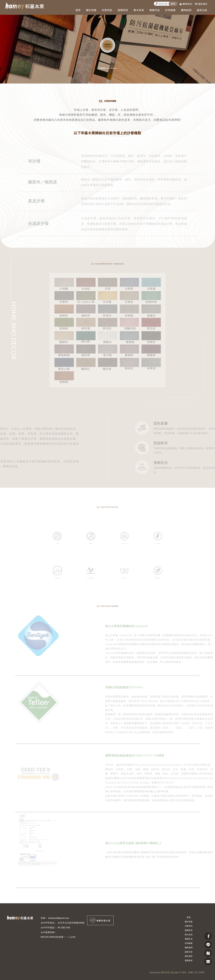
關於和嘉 (91, 10)
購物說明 (186, 10)
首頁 (78, 10)
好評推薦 (170, 10)
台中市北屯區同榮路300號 (71, 923)
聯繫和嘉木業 (100, 920)
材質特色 (107, 10)
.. (187, 972)
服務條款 (189, 960)
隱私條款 (189, 956)
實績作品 (155, 10)
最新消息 (202, 10)
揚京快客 (165, 972)
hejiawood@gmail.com (59, 918)
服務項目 (123, 10)
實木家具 (139, 10)
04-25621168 (64, 927)
